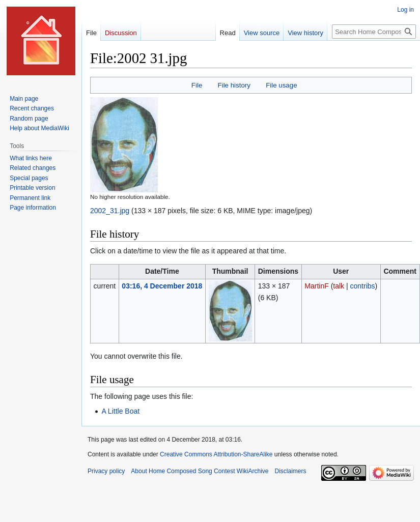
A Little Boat (120, 411)
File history (234, 85)
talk (339, 286)
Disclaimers (290, 471)
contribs (363, 286)
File (197, 85)
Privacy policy (106, 471)
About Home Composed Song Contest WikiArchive (200, 471)
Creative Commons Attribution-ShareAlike (216, 454)
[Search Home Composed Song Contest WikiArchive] (374, 32)
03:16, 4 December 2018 (162, 286)
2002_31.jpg (110, 211)
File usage (281, 85)
